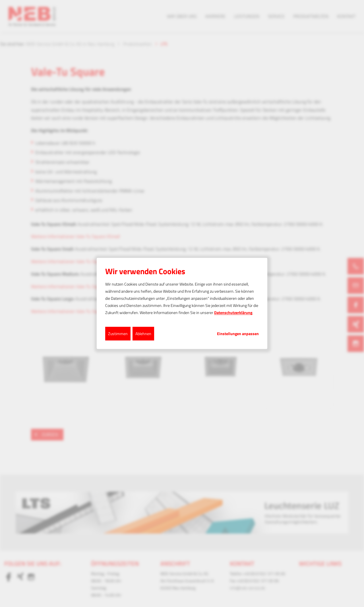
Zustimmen (118, 333)
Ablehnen (143, 333)
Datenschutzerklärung (233, 312)
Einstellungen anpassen (238, 333)
